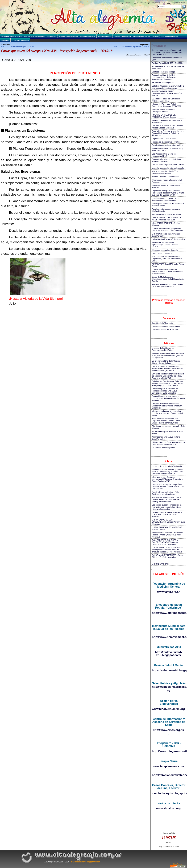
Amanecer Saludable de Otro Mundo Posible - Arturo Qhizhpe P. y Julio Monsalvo (167, 535)
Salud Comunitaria (105, 36)
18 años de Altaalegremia (163, 83)
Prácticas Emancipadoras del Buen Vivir (167, 59)
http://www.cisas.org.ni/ (169, 730)
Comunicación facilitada (162, 253)
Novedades (5, 40)
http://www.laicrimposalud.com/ (169, 613)
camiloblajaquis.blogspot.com (169, 793)
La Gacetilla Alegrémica (20, 40)
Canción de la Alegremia (162, 323)
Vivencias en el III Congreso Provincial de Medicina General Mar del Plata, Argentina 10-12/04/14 (168, 376)
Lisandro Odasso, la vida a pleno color (168, 168)
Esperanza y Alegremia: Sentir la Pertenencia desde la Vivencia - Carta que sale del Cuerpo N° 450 (168, 193)
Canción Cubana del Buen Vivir (165, 330)
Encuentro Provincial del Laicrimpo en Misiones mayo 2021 (168, 160)
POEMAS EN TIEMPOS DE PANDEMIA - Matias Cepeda (164, 116)
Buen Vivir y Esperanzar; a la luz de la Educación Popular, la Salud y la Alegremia (168, 133)
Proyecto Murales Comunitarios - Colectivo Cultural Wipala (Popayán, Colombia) (167, 406)
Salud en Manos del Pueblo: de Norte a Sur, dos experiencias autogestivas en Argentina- (168, 356)
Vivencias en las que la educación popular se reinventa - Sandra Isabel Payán (167, 413)
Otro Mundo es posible (169, 36)
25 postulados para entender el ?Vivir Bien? (168, 433)
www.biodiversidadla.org (169, 709)
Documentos (52, 36)
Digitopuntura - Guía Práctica (164, 139)
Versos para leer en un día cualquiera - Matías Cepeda (168, 205)
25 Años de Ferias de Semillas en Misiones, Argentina (166, 100)
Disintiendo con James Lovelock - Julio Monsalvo (168, 427)
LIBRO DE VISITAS (160, 564)
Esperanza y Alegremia (122, 36)
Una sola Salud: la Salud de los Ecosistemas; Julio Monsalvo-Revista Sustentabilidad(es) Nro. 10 (168, 368)
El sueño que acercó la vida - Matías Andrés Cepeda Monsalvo (167, 127)
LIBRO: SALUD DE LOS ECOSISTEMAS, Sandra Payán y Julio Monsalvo (168, 522)
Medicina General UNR (141, 36)
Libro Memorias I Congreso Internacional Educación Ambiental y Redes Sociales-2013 (167, 479)
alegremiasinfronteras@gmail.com (85, 862)
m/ (169, 691)
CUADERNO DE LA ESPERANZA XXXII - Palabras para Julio (166, 219)
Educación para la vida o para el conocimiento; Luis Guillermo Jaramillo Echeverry (168, 398)
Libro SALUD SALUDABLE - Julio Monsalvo (166, 224)
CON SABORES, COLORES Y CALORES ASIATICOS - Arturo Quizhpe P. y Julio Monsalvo (165, 542)
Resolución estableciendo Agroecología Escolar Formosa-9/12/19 (165, 245)
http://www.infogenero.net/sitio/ (169, 751)
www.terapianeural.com (168, 766)
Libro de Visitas (158, 3)
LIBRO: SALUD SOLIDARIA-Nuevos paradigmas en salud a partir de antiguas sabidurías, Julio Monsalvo (167, 550)
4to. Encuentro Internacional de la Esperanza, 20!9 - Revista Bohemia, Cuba (167, 259)
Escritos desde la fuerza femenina (166, 214)
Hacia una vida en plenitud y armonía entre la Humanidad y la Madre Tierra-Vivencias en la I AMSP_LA (168, 472)
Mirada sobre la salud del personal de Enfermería (168, 67)
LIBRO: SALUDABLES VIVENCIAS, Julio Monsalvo (167, 528)
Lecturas (155, 36)
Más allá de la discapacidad (34, 36)
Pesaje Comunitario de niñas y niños (167, 145)
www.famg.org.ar (168, 592)
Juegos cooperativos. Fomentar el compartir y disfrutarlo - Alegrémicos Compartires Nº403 (167, 52)
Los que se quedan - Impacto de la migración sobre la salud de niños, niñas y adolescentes (167, 507)
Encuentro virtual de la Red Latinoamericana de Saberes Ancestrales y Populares (164, 77)
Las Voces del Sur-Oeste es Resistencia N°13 (164, 155)
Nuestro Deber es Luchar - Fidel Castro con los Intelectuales (166, 493)
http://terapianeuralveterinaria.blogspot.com (169, 775)
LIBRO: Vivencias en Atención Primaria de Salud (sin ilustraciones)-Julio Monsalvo (168, 272)
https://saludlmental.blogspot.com (169, 670)
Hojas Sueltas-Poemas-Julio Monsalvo (168, 239)
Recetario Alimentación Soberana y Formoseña (167, 121)
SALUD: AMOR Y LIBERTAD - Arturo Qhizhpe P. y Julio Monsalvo (168, 556)
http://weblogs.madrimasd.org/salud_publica (169, 687)
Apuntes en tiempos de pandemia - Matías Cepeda (167, 210)
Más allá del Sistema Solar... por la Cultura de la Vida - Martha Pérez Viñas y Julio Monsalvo (167, 499)
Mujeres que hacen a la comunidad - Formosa (167, 181)
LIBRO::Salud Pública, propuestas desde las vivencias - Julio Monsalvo (167, 229)
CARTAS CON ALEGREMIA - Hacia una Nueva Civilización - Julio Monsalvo (167, 514)
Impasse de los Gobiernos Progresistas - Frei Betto (163, 349)
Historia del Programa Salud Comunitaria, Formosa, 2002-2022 (167, 105)
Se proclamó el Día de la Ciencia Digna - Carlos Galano (166, 362)
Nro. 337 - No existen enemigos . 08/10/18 (18, 47)
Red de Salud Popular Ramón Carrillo (168, 165)
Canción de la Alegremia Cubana (166, 326)
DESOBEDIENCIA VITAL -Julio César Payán (168, 265)
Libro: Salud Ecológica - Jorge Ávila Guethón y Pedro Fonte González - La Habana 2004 (168, 487)
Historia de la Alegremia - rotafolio (166, 142)
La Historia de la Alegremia (163, 448)
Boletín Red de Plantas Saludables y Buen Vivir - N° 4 (167, 150)
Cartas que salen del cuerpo (11, 36)
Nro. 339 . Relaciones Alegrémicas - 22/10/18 (132, 47)
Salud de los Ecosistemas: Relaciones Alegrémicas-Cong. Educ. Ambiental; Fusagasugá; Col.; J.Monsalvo (168, 383)
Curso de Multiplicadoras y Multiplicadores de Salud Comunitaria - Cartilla (168, 279)
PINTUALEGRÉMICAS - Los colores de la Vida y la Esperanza (167, 285)
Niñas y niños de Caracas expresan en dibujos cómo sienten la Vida (168, 443)
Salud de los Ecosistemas (68, 36)
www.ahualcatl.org (169, 808)
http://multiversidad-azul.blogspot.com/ (168, 654)
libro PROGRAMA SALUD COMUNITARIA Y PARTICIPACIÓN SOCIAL (167, 93)
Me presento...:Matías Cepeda (165, 250)
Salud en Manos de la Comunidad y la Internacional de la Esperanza (168, 87)
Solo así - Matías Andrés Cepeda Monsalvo (166, 186)
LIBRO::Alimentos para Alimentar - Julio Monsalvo (167, 235)
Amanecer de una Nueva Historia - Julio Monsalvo (167, 438)
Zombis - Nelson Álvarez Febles (165, 177)
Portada (128, 3)
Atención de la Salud (88, 36)
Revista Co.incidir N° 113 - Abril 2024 (168, 63)
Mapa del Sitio (178, 3)
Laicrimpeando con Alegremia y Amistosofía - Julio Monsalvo (165, 199)
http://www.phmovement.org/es (169, 637)
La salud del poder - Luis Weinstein (167, 466)
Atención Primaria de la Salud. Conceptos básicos (165, 111)
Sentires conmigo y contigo (163, 72)
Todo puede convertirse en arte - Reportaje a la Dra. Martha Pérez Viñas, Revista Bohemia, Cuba (166, 421)
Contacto (142, 3)
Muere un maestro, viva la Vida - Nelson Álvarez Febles (166, 172)
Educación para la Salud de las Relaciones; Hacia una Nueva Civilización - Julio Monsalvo (165, 391)
